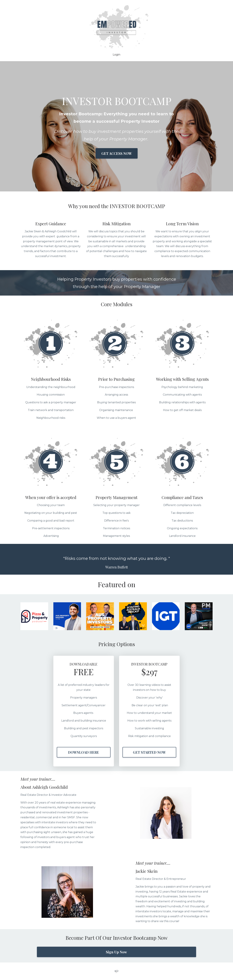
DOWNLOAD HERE (84, 752)
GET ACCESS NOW (117, 153)
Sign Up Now (116, 952)
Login (116, 55)
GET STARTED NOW (149, 752)
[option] (116, 559)
